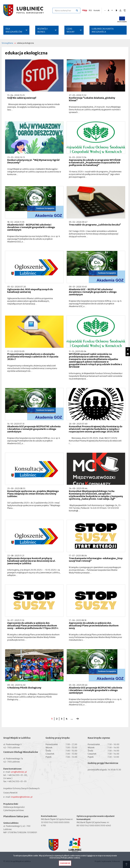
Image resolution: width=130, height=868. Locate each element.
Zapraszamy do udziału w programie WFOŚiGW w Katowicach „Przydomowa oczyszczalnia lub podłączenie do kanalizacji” (95, 163)
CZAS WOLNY (71, 30)
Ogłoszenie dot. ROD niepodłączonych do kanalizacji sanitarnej (30, 291)
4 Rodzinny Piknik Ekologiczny (24, 688)
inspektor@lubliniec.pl (22, 797)
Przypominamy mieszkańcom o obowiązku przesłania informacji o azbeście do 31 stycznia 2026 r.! (33, 357)
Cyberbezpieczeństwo (14, 810)
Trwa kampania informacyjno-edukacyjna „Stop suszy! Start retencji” (96, 560)
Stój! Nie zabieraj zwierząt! (22, 98)
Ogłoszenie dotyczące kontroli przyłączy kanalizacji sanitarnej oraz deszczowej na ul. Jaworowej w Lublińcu (31, 561)
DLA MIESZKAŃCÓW (14, 30)
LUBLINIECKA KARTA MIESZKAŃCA (103, 31)
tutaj (90, 856)
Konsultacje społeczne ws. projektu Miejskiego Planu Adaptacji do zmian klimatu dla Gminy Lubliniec (33, 494)
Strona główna (7, 43)
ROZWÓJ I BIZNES (42, 30)
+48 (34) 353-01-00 (17, 775)
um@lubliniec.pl (19, 772)
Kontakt (97, 10)
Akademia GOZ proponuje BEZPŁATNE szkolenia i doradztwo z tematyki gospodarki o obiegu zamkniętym (34, 429)
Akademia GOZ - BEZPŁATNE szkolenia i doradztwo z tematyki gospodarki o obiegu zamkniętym (31, 227)
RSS (90, 10)
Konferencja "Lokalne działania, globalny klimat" (92, 99)
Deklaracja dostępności (14, 807)
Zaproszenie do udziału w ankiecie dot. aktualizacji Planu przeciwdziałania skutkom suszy (94, 625)
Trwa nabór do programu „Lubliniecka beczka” (95, 225)
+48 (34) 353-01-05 (17, 781)
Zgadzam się (65, 864)
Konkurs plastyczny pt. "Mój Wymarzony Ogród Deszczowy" (33, 161)
